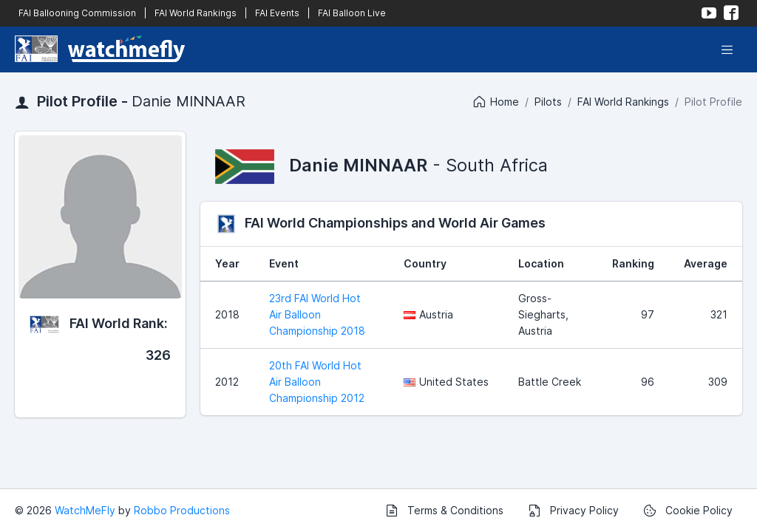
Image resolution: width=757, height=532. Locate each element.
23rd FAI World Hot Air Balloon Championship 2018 (317, 314)
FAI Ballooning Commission (77, 13)
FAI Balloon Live (352, 13)
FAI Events (277, 13)
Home (495, 102)
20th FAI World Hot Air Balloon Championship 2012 (317, 382)
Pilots (548, 102)
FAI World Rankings (196, 13)
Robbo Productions (182, 510)
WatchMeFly (85, 510)
